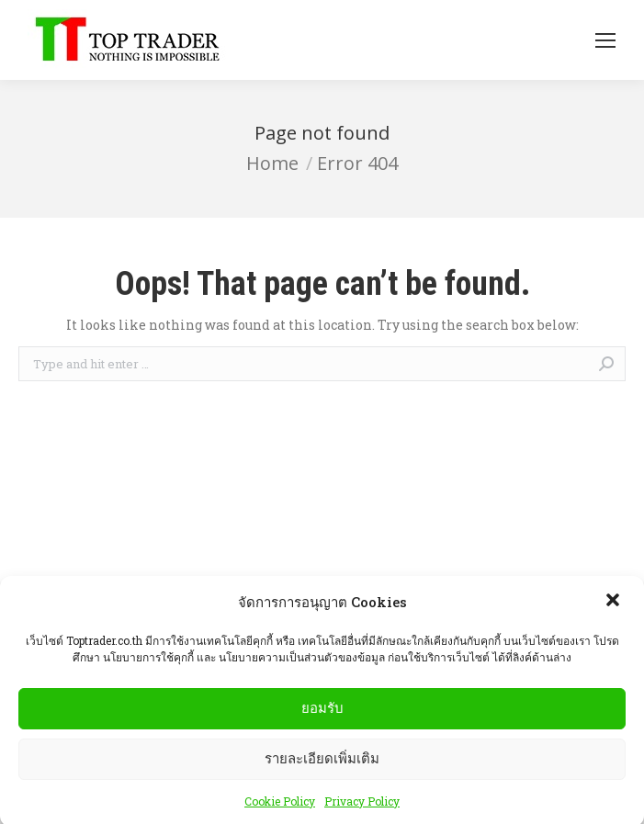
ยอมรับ (322, 715)
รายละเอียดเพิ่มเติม (322, 766)
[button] (615, 609)
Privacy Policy (362, 808)
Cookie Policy (280, 808)
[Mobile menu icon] (605, 40)
